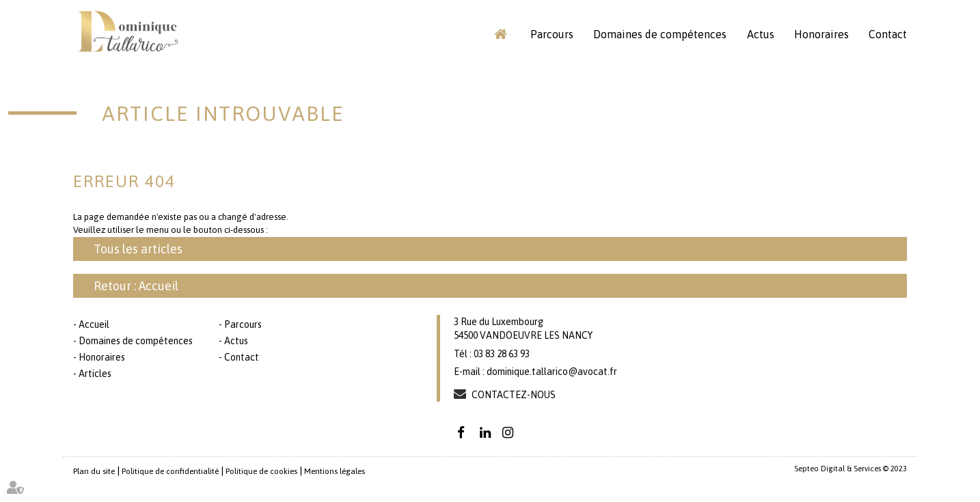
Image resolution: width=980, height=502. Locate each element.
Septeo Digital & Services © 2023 (850, 469)
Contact (888, 34)
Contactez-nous (514, 395)
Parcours (552, 34)
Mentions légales (335, 471)
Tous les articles (138, 249)
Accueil (500, 34)
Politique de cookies (261, 471)
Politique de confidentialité (170, 471)
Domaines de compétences (660, 34)
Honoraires (821, 34)
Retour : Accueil (136, 286)
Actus (761, 34)
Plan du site (94, 471)
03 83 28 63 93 (502, 354)
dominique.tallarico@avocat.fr (552, 372)
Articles (95, 374)
